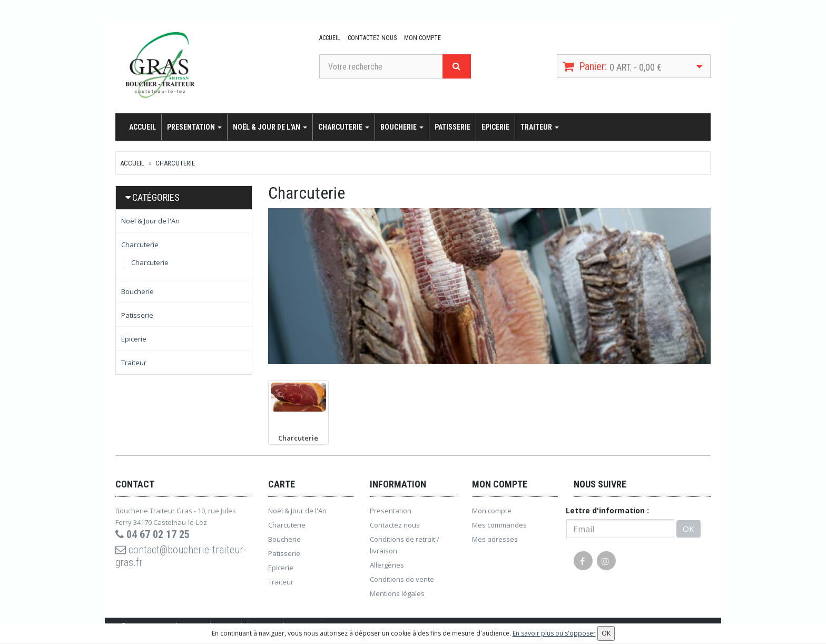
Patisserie (453, 127)
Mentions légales (397, 593)
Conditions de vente (402, 579)
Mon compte (422, 38)
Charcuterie (344, 127)
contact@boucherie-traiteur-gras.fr (181, 556)
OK (689, 529)
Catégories (156, 197)
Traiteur (540, 127)
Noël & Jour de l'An (270, 127)
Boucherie (402, 127)
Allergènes (387, 565)
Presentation (194, 127)
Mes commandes (499, 525)
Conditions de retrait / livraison (405, 545)
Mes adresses (495, 539)
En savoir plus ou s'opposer (554, 633)
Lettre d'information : (607, 510)
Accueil (330, 38)
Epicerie (495, 127)
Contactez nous (372, 38)
